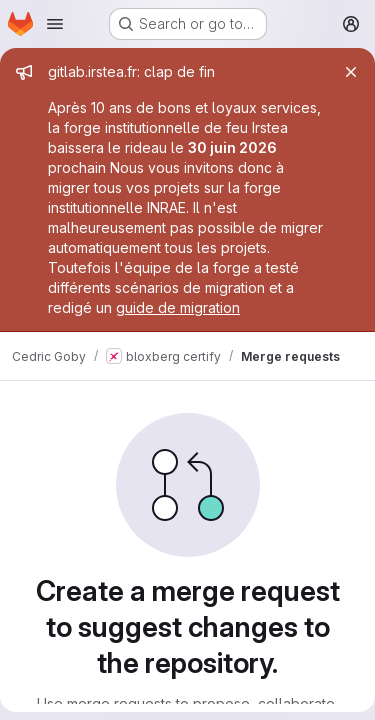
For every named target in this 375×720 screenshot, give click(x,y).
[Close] (351, 72)
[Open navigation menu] (55, 24)
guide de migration (178, 307)
